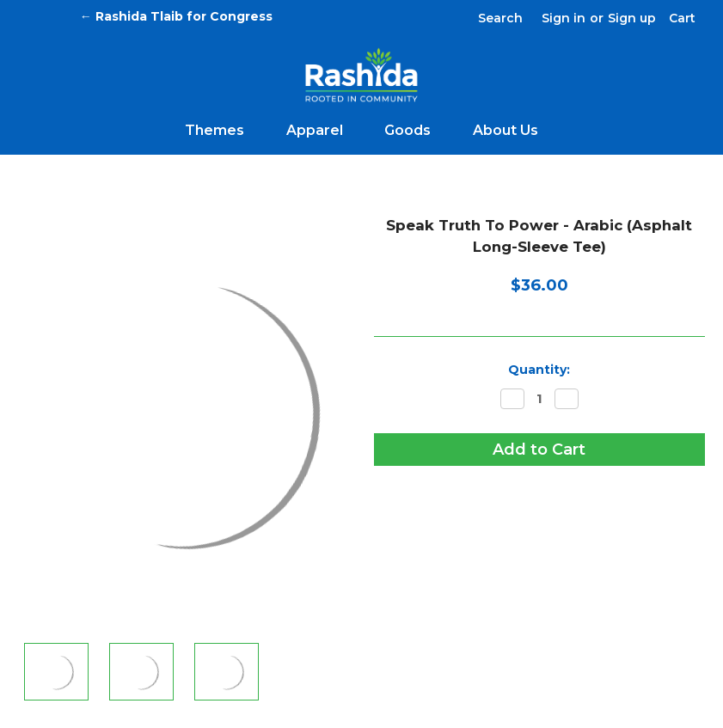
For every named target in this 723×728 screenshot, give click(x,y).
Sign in (564, 18)
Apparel (322, 130)
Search (500, 18)
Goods (415, 130)
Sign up (632, 18)
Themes (222, 130)
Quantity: (539, 370)
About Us (505, 130)
